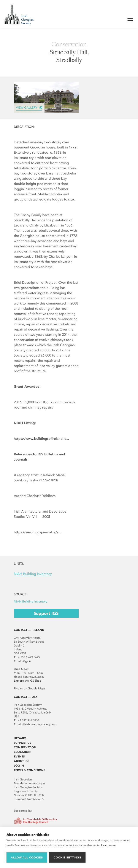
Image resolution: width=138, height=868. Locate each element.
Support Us (22, 743)
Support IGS (46, 613)
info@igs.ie (25, 661)
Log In (19, 766)
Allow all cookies (27, 857)
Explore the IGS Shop (28, 681)
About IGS (21, 761)
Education (22, 752)
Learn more (108, 845)
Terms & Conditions (29, 770)
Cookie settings (67, 857)
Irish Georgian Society (19, 15)
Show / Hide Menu (130, 21)
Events (19, 756)
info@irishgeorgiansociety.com (37, 724)
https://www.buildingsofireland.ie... (41, 439)
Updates (20, 738)
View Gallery (27, 108)
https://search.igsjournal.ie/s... (37, 532)
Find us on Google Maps (30, 688)
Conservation (25, 747)
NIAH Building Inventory (33, 574)
